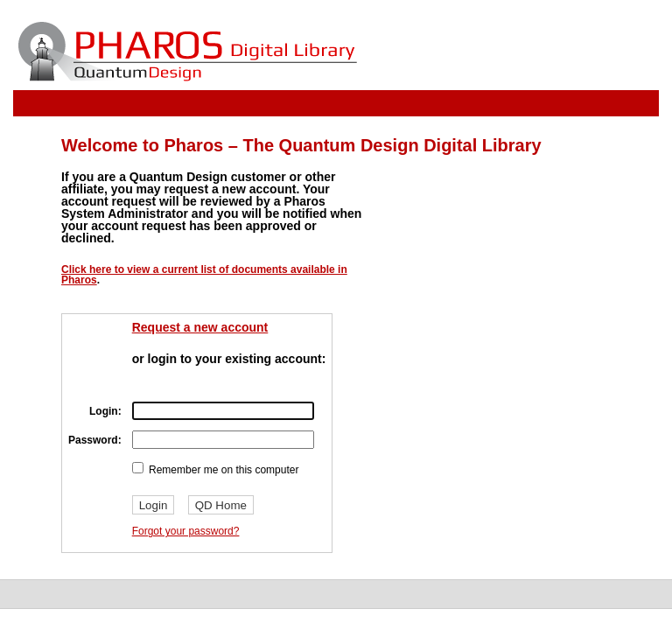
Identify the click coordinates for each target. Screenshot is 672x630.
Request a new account (200, 327)
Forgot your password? (186, 531)
